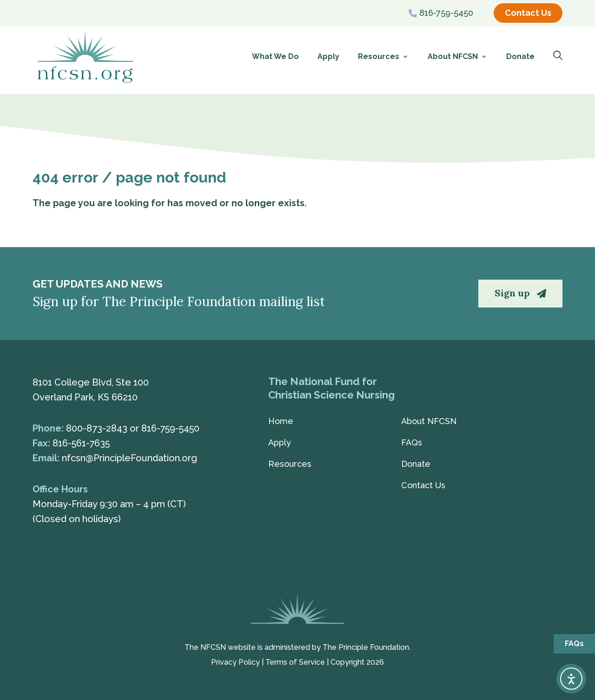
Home (281, 421)
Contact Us (423, 485)
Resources (383, 57)
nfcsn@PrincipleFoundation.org (129, 458)
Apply (328, 56)
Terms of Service (295, 662)
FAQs (412, 442)
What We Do (275, 56)
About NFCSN (458, 57)
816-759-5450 (170, 428)
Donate (520, 56)
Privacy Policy (235, 662)
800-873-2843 (97, 428)
